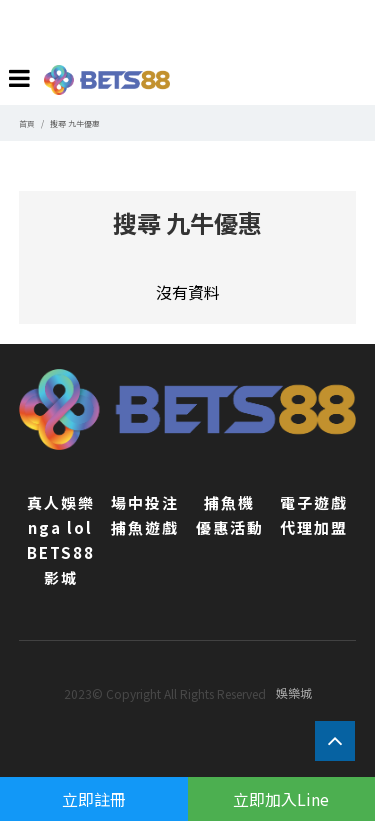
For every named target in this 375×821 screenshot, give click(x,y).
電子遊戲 (314, 502)
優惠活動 (230, 527)
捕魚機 (229, 502)
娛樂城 (294, 692)
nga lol (60, 527)
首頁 (27, 123)
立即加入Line (281, 799)
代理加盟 (314, 527)
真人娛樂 (61, 502)
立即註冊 (94, 799)
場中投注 (145, 502)
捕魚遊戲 (145, 527)
